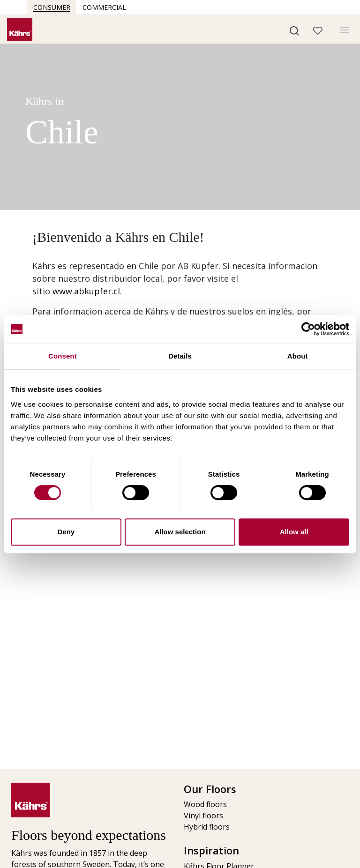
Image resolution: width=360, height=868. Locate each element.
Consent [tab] (63, 356)
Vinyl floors (203, 816)
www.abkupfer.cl (86, 291)
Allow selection (180, 532)
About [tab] (298, 356)
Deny (66, 532)
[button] (294, 30)
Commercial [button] (104, 7)
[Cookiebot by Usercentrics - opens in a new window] (308, 329)
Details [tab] (180, 356)
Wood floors (205, 804)
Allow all (294, 532)
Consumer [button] (52, 7)
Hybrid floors (207, 827)
